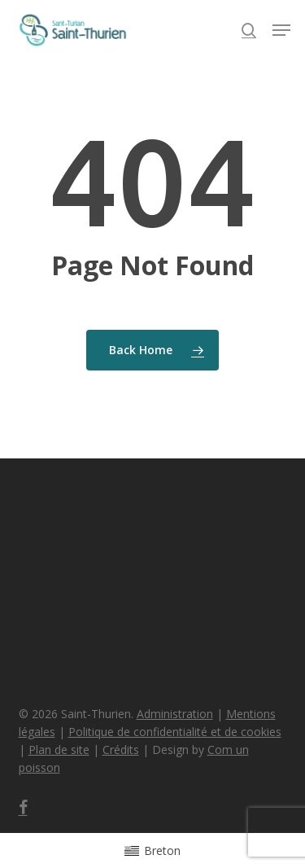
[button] (281, 30)
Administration (175, 714)
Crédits (121, 750)
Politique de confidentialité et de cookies (175, 732)
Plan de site (59, 750)
